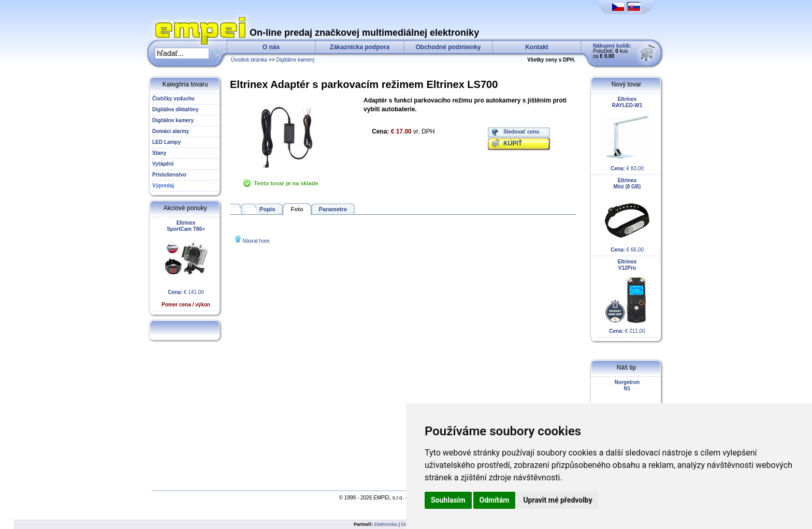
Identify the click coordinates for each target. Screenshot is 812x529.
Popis (267, 209)
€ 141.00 (186, 264)
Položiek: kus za (612, 51)
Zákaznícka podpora (360, 47)
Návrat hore (256, 241)
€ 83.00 (627, 134)
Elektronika (386, 524)
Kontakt (537, 47)
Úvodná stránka (249, 60)
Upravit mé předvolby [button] (557, 500)
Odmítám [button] (495, 500)
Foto (297, 209)
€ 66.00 (627, 215)
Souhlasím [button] (448, 500)
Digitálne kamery (295, 60)
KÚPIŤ (513, 143)
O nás (271, 47)
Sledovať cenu (521, 132)
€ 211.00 (627, 296)
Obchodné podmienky (448, 47)
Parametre (333, 209)
